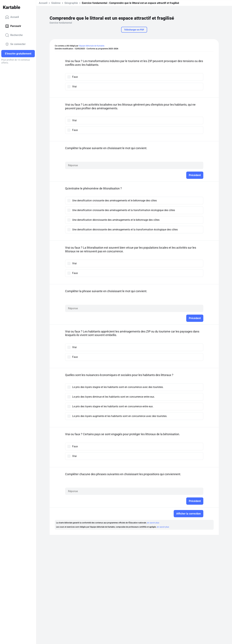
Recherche (14, 35)
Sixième (56, 3)
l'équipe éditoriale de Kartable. (92, 46)
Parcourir (13, 26)
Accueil (12, 17)
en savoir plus (153, 523)
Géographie (71, 3)
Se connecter (15, 44)
